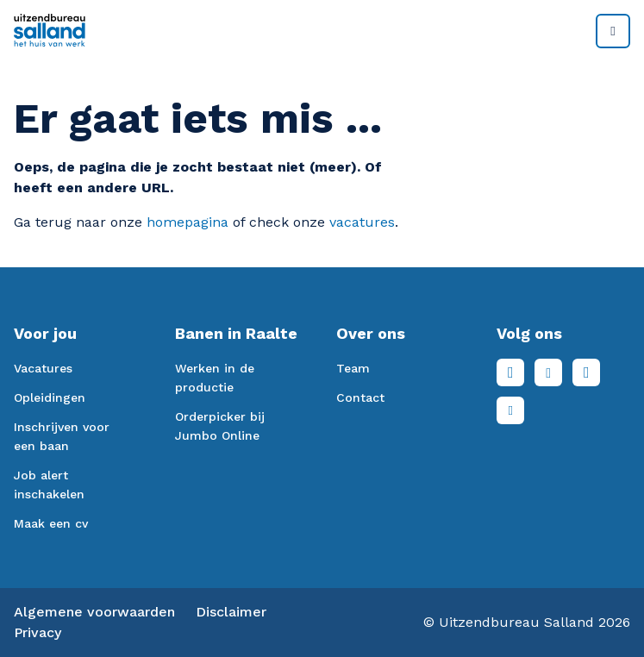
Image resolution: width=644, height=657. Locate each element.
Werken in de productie (215, 378)
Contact (360, 397)
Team (353, 368)
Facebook (510, 372)
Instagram (586, 372)
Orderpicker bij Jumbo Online (220, 426)
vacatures (362, 222)
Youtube (510, 410)
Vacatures (43, 368)
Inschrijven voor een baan (62, 436)
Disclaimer (231, 612)
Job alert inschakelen (49, 485)
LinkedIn (548, 372)
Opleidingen (50, 397)
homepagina (188, 222)
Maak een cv (51, 523)
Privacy (38, 632)
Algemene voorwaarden (94, 612)
